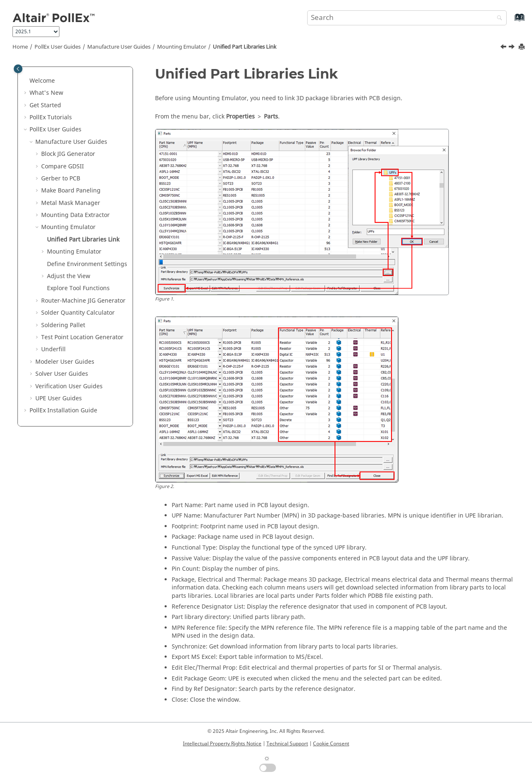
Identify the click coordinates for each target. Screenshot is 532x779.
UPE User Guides (59, 398)
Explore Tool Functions (78, 288)
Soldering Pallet (63, 325)
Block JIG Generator (68, 154)
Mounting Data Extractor (75, 215)
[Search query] (407, 18)
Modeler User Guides (65, 362)
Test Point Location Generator (82, 337)
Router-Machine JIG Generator (83, 301)
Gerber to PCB (61, 179)
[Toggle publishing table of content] (18, 69)
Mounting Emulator (182, 47)
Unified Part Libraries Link (245, 47)
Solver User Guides (62, 374)
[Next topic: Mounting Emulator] (512, 48)
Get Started (45, 105)
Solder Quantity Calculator (78, 313)
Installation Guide (63, 410)
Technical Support (287, 744)
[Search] (498, 18)
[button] (26, 81)
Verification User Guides (69, 386)
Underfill (53, 349)
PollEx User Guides (58, 47)
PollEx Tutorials (51, 117)
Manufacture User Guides (119, 47)
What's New (46, 93)
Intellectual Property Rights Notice (222, 744)
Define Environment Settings (87, 264)
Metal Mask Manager (71, 203)
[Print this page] (522, 47)
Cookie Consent (331, 744)
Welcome (42, 81)
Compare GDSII (63, 166)
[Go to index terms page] (511, 21)
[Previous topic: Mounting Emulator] (504, 48)
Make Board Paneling (71, 191)
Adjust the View (69, 276)
